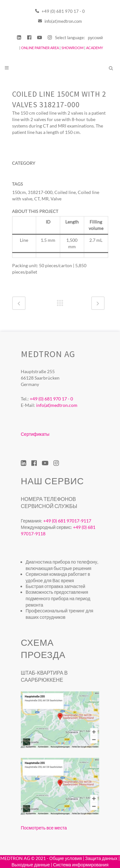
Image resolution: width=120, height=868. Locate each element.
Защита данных (101, 858)
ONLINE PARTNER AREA (40, 48)
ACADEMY (95, 48)
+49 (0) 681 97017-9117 (67, 521)
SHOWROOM (72, 48)
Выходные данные (31, 865)
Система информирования (81, 865)
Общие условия (66, 858)
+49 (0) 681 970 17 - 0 (60, 11)
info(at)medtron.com (60, 21)
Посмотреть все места (44, 828)
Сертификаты (35, 434)
